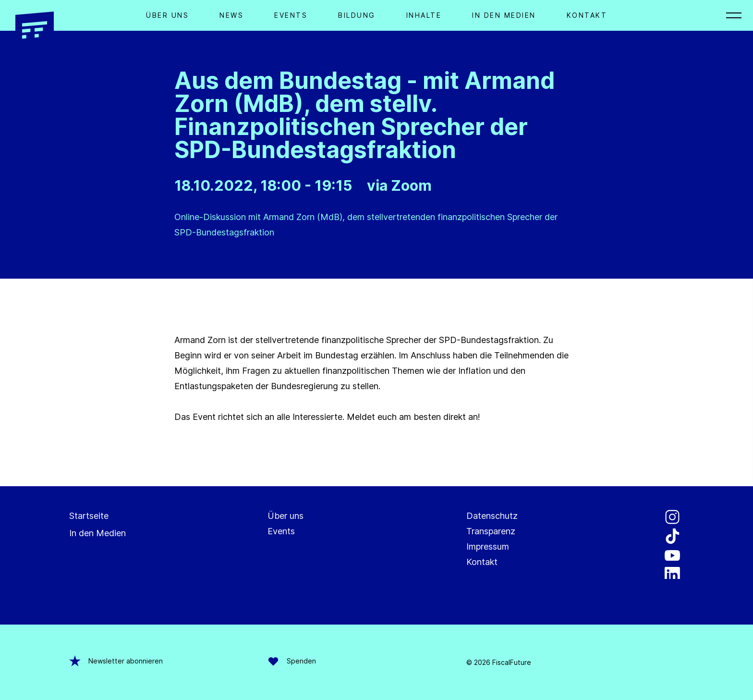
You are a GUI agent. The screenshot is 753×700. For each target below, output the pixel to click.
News (231, 15)
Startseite (89, 516)
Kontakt (587, 15)
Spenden (292, 661)
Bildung (357, 15)
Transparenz (491, 531)
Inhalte (424, 15)
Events (291, 15)
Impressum (488, 546)
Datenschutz (492, 516)
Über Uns (167, 15)
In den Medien (504, 15)
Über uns (285, 516)
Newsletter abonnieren (116, 661)
